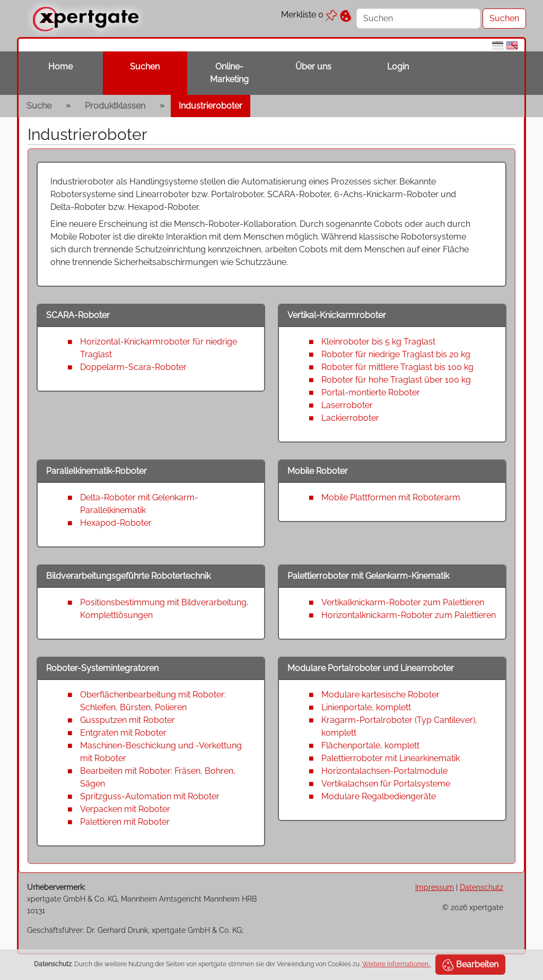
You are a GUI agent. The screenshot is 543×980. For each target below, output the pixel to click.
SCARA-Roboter (78, 315)
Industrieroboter (211, 106)
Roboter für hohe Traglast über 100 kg (396, 380)
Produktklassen (115, 106)
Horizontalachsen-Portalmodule (384, 771)
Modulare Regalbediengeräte (379, 796)
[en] (512, 45)
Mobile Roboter (318, 471)
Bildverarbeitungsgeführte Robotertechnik (128, 576)
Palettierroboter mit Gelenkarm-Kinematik (368, 576)
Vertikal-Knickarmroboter (337, 315)
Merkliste (309, 15)
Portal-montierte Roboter (371, 392)
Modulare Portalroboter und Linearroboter (371, 668)
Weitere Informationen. (397, 964)
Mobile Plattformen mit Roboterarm (391, 497)
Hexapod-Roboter (116, 523)
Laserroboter (347, 405)
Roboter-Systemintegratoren (102, 668)
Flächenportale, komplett (370, 745)
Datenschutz (481, 887)
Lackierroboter (350, 418)
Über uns (313, 67)
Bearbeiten (470, 965)
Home (60, 67)
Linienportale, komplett (366, 707)
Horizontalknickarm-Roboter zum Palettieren (409, 615)
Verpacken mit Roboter (125, 809)
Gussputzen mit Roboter (128, 720)
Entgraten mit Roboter (123, 733)
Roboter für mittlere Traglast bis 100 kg (397, 367)
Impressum (435, 887)
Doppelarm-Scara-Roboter (133, 367)
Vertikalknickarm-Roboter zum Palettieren (403, 602)
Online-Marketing (229, 73)
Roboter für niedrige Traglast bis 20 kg (396, 354)
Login (398, 67)
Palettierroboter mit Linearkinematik (391, 758)
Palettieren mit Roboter (125, 822)
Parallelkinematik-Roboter (97, 471)
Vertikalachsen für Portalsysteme (386, 784)
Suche (39, 106)
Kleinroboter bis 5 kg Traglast (378, 342)
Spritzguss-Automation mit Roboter (150, 796)
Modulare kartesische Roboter (380, 695)
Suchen (145, 67)
